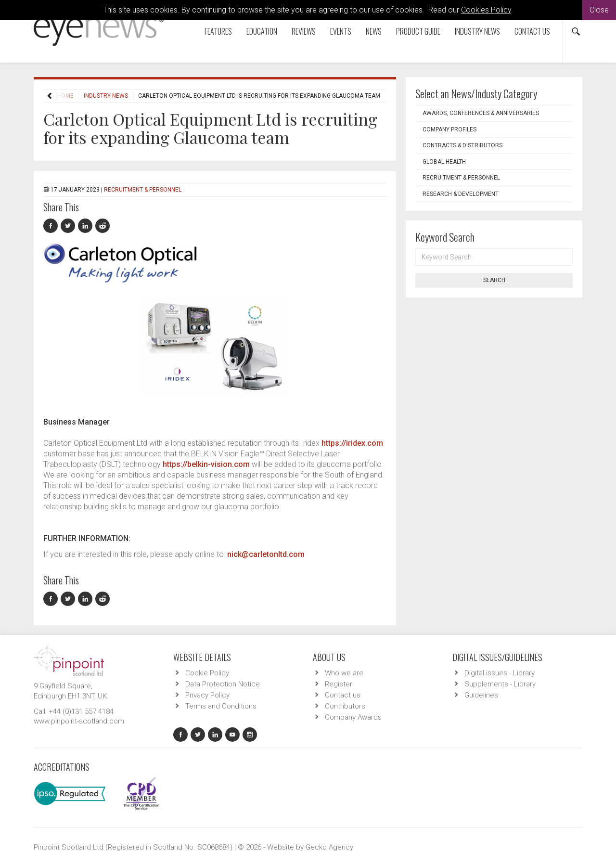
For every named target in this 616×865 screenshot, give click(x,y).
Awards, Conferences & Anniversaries (481, 113)
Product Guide (418, 31)
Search (494, 280)
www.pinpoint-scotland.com (79, 721)
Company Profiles (449, 129)
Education (262, 31)
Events (341, 31)
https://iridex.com (352, 443)
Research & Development (461, 194)
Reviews (304, 31)
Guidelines (481, 695)
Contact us (532, 31)
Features (218, 31)
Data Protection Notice (223, 684)
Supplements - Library (500, 684)
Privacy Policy (207, 695)
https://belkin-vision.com (206, 464)
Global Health (444, 162)
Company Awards (353, 717)
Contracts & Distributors (462, 145)
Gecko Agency (329, 847)
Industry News (477, 31)
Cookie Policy (207, 673)
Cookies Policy (486, 10)
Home (65, 96)
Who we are (344, 673)
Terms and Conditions (221, 706)
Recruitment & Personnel (143, 190)
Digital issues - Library (500, 673)
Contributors (345, 706)
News (374, 31)
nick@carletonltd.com (266, 554)
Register (339, 684)
